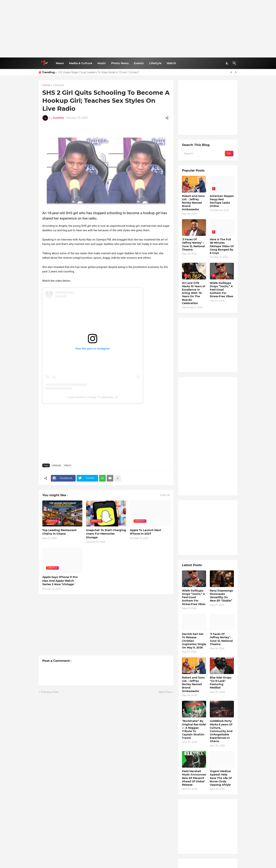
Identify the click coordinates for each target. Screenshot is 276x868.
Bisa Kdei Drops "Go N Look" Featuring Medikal (221, 683)
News (60, 63)
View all (165, 495)
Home (46, 85)
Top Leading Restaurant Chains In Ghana (59, 532)
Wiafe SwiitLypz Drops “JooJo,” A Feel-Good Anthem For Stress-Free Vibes (221, 290)
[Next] (236, 72)
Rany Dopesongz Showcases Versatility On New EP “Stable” (221, 596)
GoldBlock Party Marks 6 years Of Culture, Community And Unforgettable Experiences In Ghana (221, 731)
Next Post (165, 692)
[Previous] (231, 72)
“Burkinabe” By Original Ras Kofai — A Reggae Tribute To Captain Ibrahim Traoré (194, 729)
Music (102, 63)
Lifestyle (155, 63)
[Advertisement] (138, 29)
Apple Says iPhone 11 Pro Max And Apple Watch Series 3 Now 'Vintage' (60, 581)
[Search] (234, 63)
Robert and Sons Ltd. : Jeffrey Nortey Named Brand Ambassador (193, 203)
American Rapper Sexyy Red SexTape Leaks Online (222, 201)
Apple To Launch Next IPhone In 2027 (146, 532)
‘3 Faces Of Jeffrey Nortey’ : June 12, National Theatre (193, 244)
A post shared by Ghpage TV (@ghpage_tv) (92, 397)
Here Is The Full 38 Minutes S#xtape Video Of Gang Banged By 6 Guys (222, 246)
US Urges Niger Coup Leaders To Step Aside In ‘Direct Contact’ (99, 72)
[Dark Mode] (227, 63)
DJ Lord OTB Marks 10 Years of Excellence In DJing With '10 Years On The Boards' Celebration (193, 293)
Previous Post (50, 692)
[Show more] (118, 478)
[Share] (167, 118)
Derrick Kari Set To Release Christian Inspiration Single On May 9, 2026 (194, 641)
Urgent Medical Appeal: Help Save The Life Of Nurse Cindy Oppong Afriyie (221, 778)
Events (139, 63)
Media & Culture (81, 63)
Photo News (120, 63)
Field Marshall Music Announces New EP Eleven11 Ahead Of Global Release (194, 778)
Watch (171, 63)
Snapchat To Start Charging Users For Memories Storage (106, 534)
